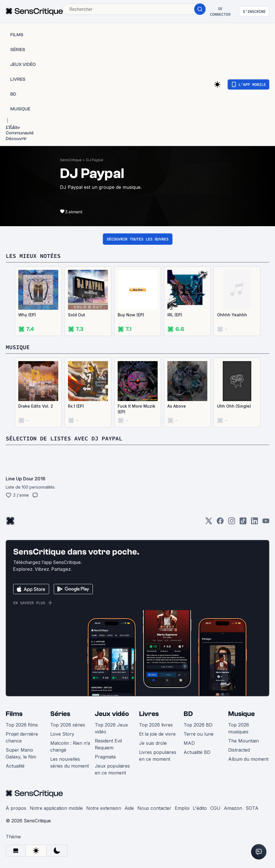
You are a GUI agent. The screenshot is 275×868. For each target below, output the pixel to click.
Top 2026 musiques (239, 728)
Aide (129, 808)
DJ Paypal (95, 160)
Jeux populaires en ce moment (112, 769)
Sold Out (77, 315)
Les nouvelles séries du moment (70, 762)
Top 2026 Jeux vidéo (111, 728)
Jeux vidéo (112, 714)
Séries (60, 714)
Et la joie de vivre (157, 734)
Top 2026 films (22, 725)
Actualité (15, 766)
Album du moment (248, 759)
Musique (241, 714)
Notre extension (104, 808)
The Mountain (243, 741)
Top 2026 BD (198, 725)
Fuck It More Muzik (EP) (137, 409)
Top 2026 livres (156, 725)
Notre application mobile (56, 808)
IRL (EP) (175, 315)
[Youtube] (266, 523)
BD (188, 714)
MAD (189, 743)
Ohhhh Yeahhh (232, 315)
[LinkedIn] (254, 523)
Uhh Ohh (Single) (234, 406)
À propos (16, 808)
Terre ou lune (199, 734)
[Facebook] (220, 523)
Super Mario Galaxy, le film (21, 753)
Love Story (62, 734)
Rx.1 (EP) (76, 406)
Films (14, 714)
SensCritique (71, 160)
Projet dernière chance (22, 737)
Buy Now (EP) (131, 315)
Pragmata (105, 757)
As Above (177, 406)
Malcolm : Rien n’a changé (70, 746)
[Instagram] (232, 523)
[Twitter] (209, 523)
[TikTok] (243, 523)
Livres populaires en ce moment (158, 756)
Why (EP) (27, 315)
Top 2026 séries (68, 725)
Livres (149, 714)
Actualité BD (197, 752)
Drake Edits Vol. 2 (36, 406)
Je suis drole (153, 743)
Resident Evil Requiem (108, 744)
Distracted (239, 750)
